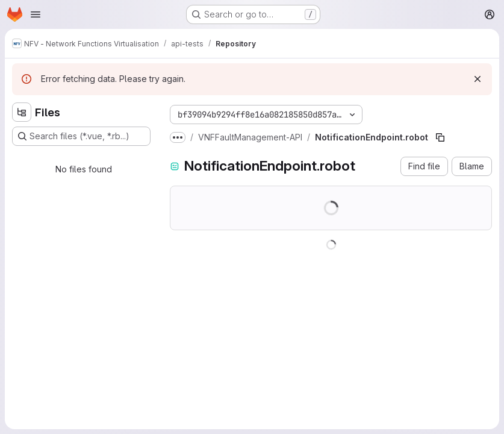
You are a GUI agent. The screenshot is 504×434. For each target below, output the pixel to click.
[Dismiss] (478, 79)
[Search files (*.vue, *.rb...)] (81, 136)
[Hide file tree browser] (22, 112)
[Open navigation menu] (36, 14)
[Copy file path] (440, 137)
